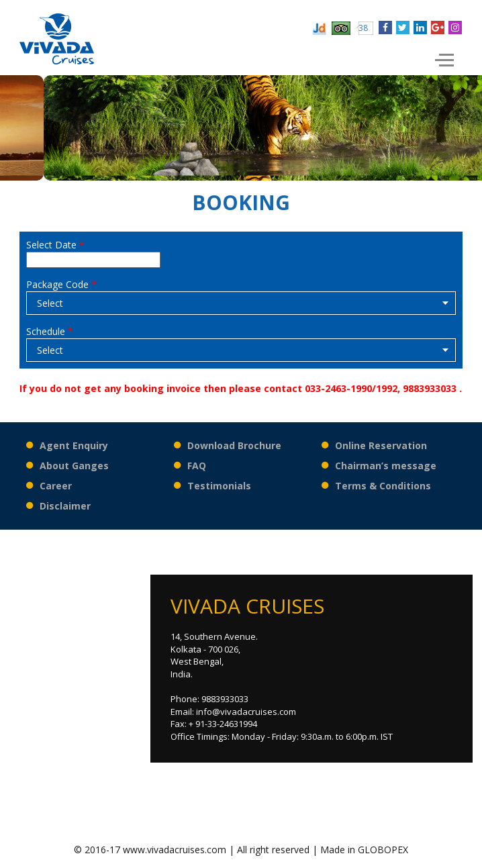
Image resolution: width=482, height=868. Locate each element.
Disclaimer (65, 506)
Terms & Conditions (383, 486)
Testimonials (219, 486)
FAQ (197, 466)
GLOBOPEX (383, 850)
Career (56, 486)
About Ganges (74, 466)
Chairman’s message (386, 466)
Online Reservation (381, 445)
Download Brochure (234, 445)
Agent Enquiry (74, 445)
